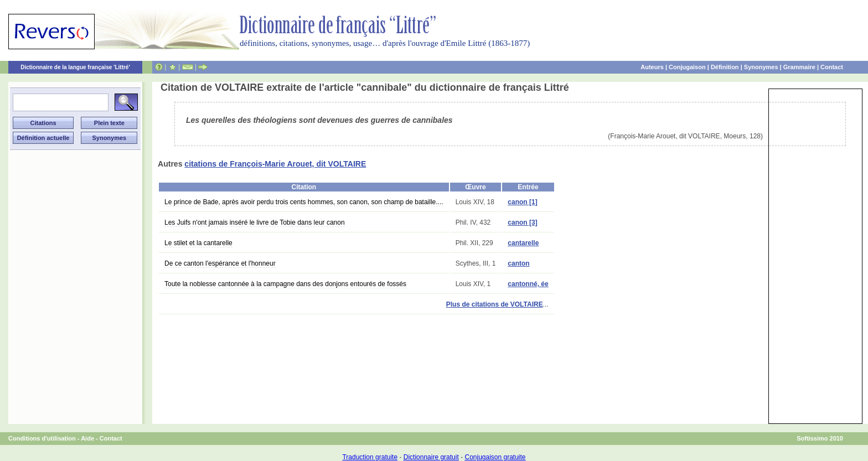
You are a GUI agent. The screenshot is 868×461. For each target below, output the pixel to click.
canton (518, 263)
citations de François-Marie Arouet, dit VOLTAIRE (275, 164)
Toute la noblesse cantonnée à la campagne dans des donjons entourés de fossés (285, 284)
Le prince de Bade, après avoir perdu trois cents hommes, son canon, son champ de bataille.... (304, 202)
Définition (725, 67)
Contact (832, 67)
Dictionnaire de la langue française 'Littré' (75, 67)
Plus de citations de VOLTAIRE (495, 304)
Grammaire (799, 67)
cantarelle (523, 243)
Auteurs (652, 67)
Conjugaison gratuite (495, 457)
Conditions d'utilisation (42, 438)
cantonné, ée (528, 284)
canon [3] (522, 222)
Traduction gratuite (370, 457)
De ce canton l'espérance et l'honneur (220, 263)
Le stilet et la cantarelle (198, 243)
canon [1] (522, 202)
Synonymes (761, 67)
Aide (87, 438)
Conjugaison (687, 67)
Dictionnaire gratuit (431, 457)
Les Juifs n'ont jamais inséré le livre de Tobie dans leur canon (255, 222)
